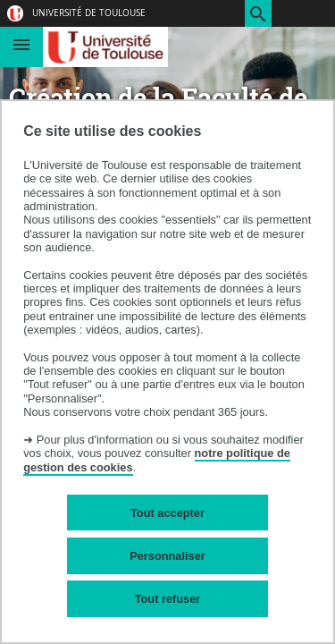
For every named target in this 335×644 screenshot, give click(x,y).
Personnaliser (167, 556)
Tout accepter (167, 513)
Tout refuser (168, 599)
